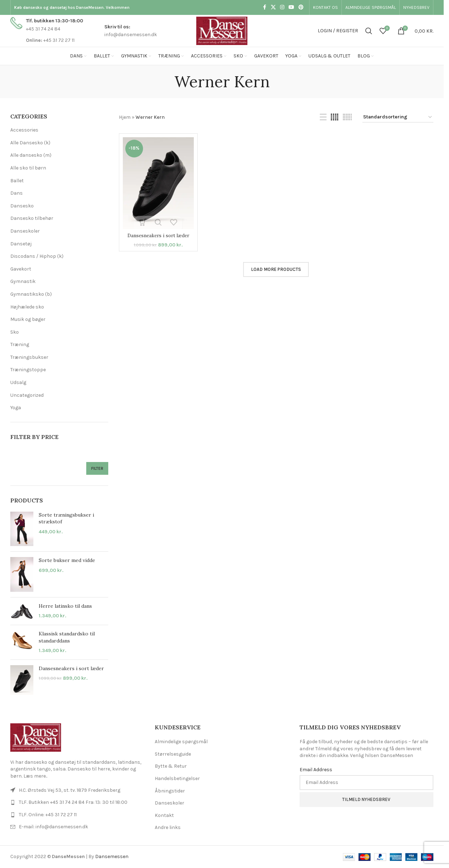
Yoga (16, 408)
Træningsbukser (29, 357)
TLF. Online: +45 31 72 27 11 (48, 815)
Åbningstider (170, 791)
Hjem (125, 117)
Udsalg (18, 382)
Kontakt (164, 815)
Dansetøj (21, 244)
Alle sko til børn (28, 168)
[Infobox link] (47, 31)
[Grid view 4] (335, 117)
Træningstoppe (28, 370)
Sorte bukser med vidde (67, 560)
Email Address (316, 770)
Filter (97, 468)
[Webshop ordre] (398, 118)
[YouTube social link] (291, 7)
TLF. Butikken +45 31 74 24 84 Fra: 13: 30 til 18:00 (73, 802)
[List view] (323, 117)
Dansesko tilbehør (32, 218)
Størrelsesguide (173, 754)
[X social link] (273, 7)
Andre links (168, 827)
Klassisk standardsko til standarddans (67, 637)
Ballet (17, 181)
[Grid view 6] (347, 117)
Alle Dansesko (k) (30, 143)
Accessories (24, 130)
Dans (17, 193)
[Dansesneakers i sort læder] (158, 183)
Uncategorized (27, 395)
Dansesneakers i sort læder (71, 668)
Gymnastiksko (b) (31, 294)
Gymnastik (23, 281)
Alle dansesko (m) (31, 155)
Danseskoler (25, 231)
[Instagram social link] (282, 7)
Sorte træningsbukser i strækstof (66, 518)
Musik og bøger (28, 319)
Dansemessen (112, 856)
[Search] (369, 31)
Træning (20, 344)
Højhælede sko (27, 307)
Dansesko (22, 206)
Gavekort (21, 269)
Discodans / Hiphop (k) (37, 256)
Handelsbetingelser (177, 778)
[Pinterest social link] (301, 7)
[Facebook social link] (264, 7)
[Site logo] (222, 30)
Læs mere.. (35, 776)
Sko (15, 332)
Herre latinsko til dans (65, 606)
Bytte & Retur (171, 766)
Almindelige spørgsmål (181, 742)
